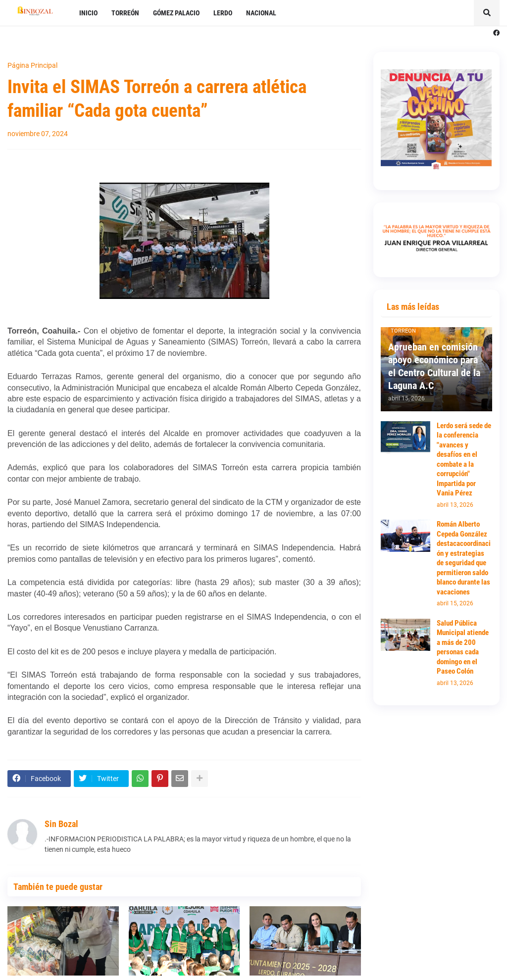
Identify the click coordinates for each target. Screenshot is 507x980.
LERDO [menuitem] (223, 13)
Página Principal (32, 65)
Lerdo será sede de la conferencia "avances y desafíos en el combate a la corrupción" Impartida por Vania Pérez (464, 460)
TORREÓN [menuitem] (125, 13)
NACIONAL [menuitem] (261, 13)
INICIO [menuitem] (88, 13)
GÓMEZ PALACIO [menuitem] (176, 13)
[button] (487, 13)
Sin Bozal (61, 824)
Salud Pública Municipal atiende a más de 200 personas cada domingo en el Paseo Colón (463, 647)
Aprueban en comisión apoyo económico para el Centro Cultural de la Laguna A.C (434, 366)
